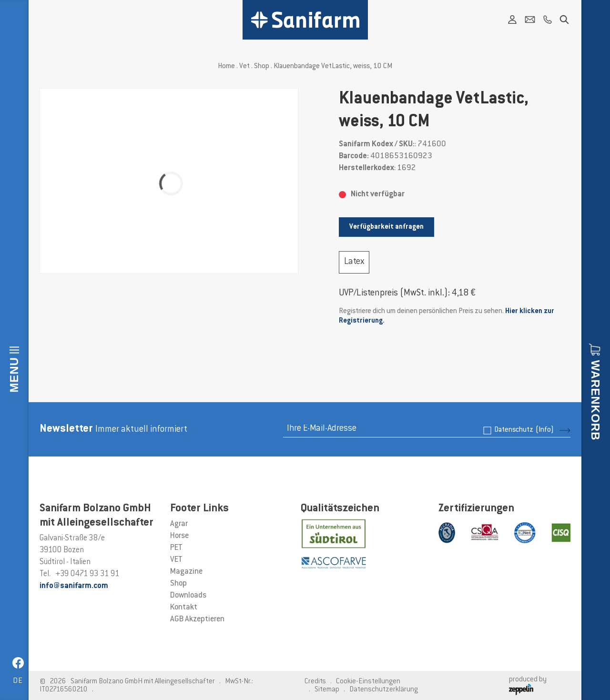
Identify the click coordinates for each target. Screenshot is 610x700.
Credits (315, 682)
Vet (244, 66)
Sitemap (327, 690)
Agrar (179, 524)
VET (176, 560)
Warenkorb (595, 400)
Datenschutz (524, 430)
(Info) (545, 430)
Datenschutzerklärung (384, 690)
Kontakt (184, 608)
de (18, 681)
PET (176, 548)
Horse (179, 536)
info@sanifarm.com (74, 586)
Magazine (186, 572)
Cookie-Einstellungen (368, 682)
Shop (262, 66)
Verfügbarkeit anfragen (386, 227)
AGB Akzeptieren (197, 619)
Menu (14, 375)
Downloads (188, 596)
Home (226, 66)
